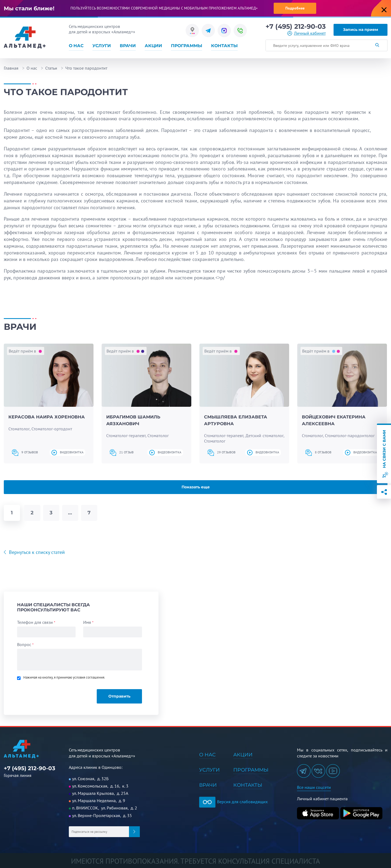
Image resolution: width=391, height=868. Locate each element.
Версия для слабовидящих (233, 802)
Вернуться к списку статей (36, 552)
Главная (11, 68)
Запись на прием (361, 30)
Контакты (224, 46)
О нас (76, 46)
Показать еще (196, 487)
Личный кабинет (310, 33)
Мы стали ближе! (29, 8)
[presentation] (54, 694)
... (70, 513)
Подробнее (295, 8)
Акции (153, 46)
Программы (187, 46)
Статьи (51, 68)
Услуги (102, 46)
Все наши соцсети (314, 787)
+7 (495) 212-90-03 (296, 27)
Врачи (128, 46)
